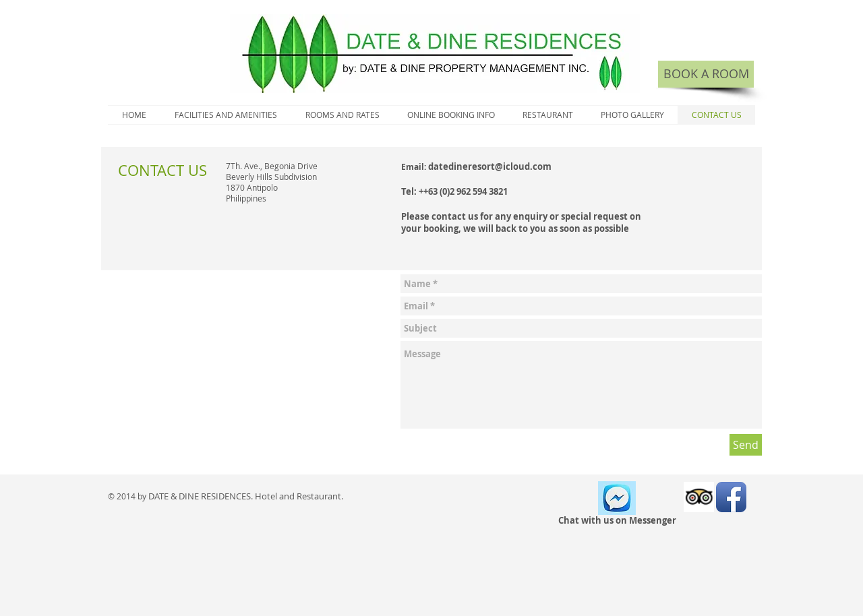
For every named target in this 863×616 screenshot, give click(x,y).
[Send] (746, 445)
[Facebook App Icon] (731, 497)
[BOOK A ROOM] (706, 74)
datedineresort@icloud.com (490, 166)
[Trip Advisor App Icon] (699, 497)
